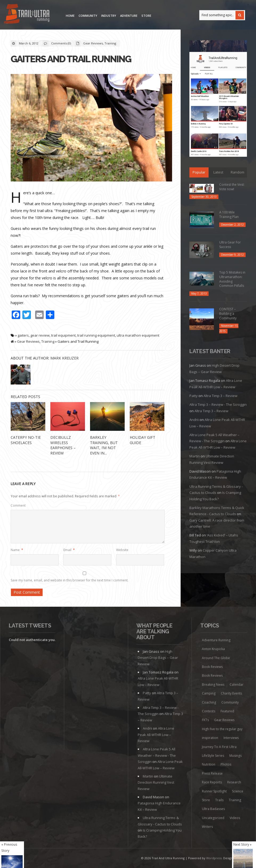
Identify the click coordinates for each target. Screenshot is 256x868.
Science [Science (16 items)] (238, 791)
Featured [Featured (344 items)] (227, 711)
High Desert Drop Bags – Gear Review (158, 658)
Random (237, 172)
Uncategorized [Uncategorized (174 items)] (213, 818)
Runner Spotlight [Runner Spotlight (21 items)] (214, 791)
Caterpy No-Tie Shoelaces (26, 440)
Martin (195, 456)
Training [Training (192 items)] (235, 800)
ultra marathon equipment (138, 335)
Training (110, 43)
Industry (109, 16)
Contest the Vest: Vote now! (232, 187)
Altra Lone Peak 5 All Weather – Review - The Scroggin (157, 755)
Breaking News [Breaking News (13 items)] (213, 685)
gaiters (23, 335)
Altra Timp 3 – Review (220, 396)
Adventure (129, 16)
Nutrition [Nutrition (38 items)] (209, 764)
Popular (199, 172)
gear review (40, 335)
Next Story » (242, 844)
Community (88, 16)
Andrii (194, 420)
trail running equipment (96, 335)
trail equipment (63, 335)
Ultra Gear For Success (230, 245)
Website (122, 550)
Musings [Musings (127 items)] (235, 756)
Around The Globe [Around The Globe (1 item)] (216, 658)
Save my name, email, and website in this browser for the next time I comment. (70, 580)
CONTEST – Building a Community (228, 314)
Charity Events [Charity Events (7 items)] (231, 693)
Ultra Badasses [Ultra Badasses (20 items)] (213, 809)
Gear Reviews (93, 43)
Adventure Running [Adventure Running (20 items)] (216, 640)
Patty (194, 396)
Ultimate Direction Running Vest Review (156, 782)
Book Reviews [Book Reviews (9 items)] (212, 675)
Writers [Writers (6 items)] (207, 827)
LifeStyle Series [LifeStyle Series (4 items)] (213, 756)
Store (146, 16)
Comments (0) (61, 43)
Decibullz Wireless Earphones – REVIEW (63, 445)
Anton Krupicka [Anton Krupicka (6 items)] (213, 649)
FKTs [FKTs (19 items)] (205, 720)
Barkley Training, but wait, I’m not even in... (104, 445)
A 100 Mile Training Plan (229, 214)
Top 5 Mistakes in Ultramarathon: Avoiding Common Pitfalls (232, 279)
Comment (18, 505)
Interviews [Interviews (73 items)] (231, 738)
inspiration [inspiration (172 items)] (210, 738)
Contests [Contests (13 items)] (209, 711)
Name (17, 550)
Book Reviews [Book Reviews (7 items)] (212, 667)
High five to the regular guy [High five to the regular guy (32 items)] (222, 729)
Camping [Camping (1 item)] (209, 693)
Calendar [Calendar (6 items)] (237, 685)
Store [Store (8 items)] (206, 800)
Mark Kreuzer (64, 358)
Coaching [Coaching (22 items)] (209, 702)
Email (69, 550)
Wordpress (214, 858)
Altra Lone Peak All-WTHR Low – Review (156, 735)
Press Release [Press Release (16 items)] (212, 773)
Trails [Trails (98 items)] (219, 800)
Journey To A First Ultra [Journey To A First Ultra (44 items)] (219, 747)
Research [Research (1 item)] (234, 782)
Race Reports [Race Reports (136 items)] (212, 782)
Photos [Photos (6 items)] (226, 764)
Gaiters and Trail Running (71, 59)
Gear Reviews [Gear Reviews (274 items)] (224, 720)
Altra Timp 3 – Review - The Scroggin (218, 404)
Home (70, 16)
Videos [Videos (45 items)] (235, 818)
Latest (218, 172)
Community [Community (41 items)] (230, 702)
